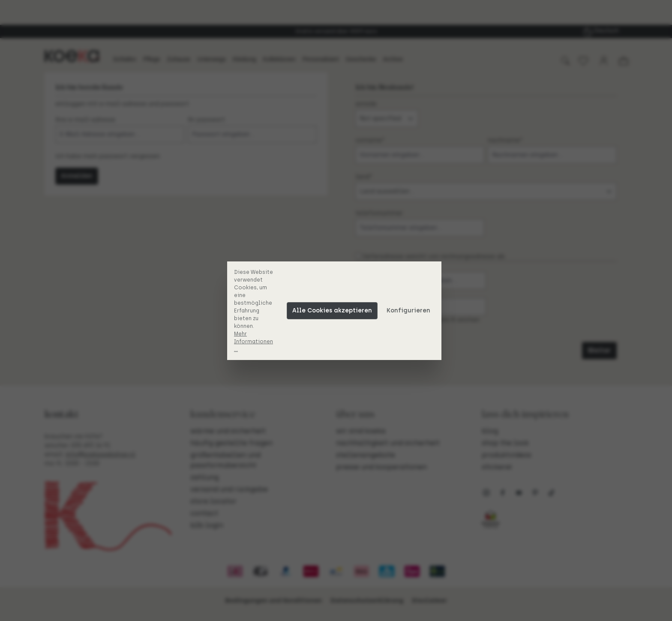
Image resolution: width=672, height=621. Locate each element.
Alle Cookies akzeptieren (334, 310)
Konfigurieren (410, 310)
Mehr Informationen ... (255, 342)
